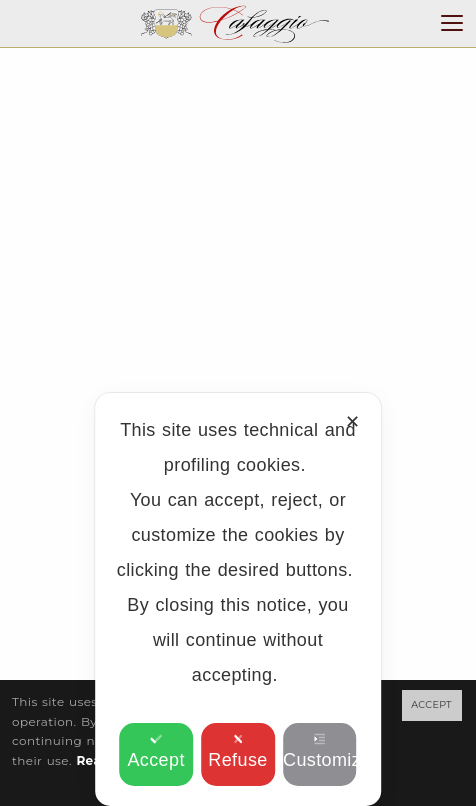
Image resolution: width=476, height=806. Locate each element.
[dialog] (238, 599)
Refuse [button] (237, 751)
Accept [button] (155, 751)
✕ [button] (352, 422)
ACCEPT (431, 704)
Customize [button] (320, 751)
